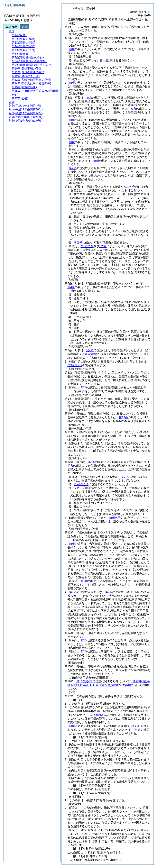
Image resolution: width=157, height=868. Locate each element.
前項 (72, 49)
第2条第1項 (81, 484)
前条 (89, 98)
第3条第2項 (75, 365)
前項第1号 (87, 246)
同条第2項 (91, 354)
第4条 (71, 287)
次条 (133, 109)
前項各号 (115, 518)
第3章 (128, 685)
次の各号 (129, 187)
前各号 (78, 243)
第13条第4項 (85, 681)
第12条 (123, 417)
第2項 (73, 168)
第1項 (84, 581)
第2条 (109, 592)
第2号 (103, 246)
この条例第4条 (97, 715)
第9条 (92, 462)
